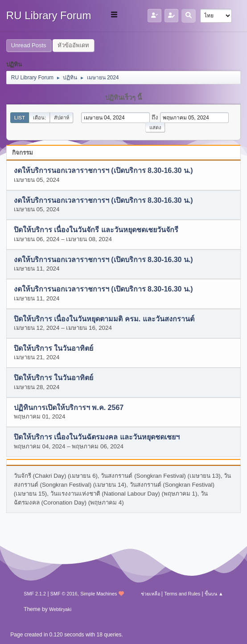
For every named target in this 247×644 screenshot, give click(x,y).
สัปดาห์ (62, 118)
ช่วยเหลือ (150, 594)
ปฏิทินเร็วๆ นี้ (123, 98)
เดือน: (39, 118)
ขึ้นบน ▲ (214, 594)
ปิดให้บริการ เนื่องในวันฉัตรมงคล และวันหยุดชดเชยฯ (97, 437)
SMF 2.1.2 (35, 594)
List (20, 118)
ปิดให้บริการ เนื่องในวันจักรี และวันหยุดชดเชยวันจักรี (96, 230)
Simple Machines (99, 594)
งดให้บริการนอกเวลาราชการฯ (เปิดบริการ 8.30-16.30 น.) (103, 171)
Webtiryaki (60, 609)
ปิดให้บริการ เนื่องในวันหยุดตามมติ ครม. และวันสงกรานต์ (104, 319)
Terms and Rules (182, 594)
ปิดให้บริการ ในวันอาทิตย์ (54, 348)
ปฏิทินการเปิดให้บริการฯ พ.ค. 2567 (69, 408)
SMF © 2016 (64, 594)
